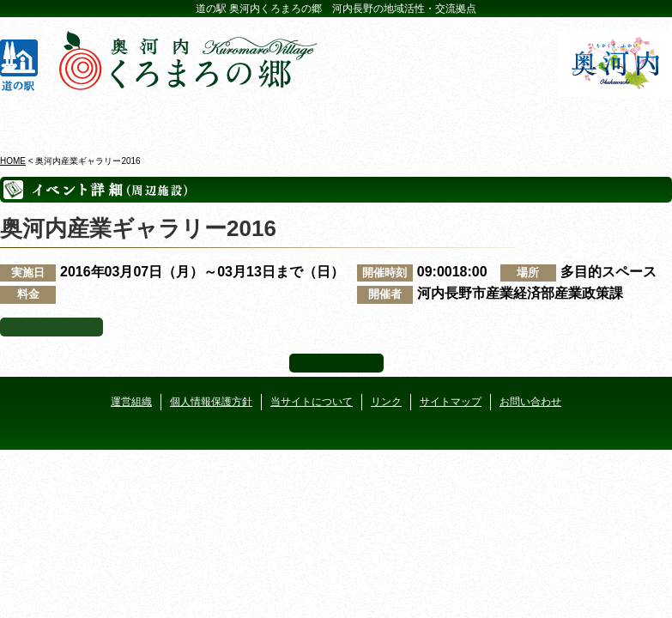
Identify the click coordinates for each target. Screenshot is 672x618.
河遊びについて (503, 119)
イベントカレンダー (281, 119)
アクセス (614, 119)
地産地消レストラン (391, 119)
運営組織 (131, 402)
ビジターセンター (169, 119)
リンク (386, 402)
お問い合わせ (530, 402)
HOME (13, 161)
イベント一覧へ (51, 327)
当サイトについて (312, 402)
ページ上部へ (336, 363)
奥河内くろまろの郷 (58, 119)
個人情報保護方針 (211, 402)
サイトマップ (451, 402)
